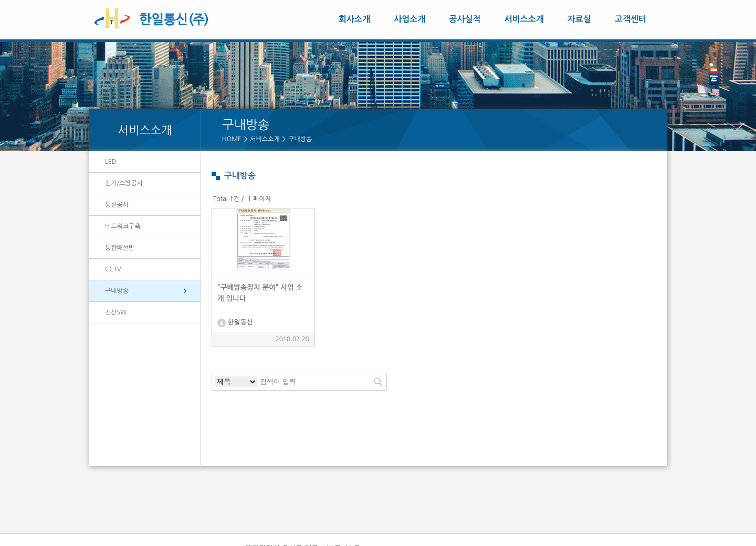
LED (111, 162)
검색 (378, 382)
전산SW (116, 312)
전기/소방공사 (124, 183)
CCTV (113, 269)
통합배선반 (120, 248)
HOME (232, 139)
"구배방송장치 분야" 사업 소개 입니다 (260, 293)
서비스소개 (524, 19)
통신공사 (117, 205)
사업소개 (409, 19)
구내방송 (300, 139)
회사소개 (354, 19)
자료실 (579, 19)
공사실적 (465, 19)
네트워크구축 (123, 226)
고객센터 (631, 19)
